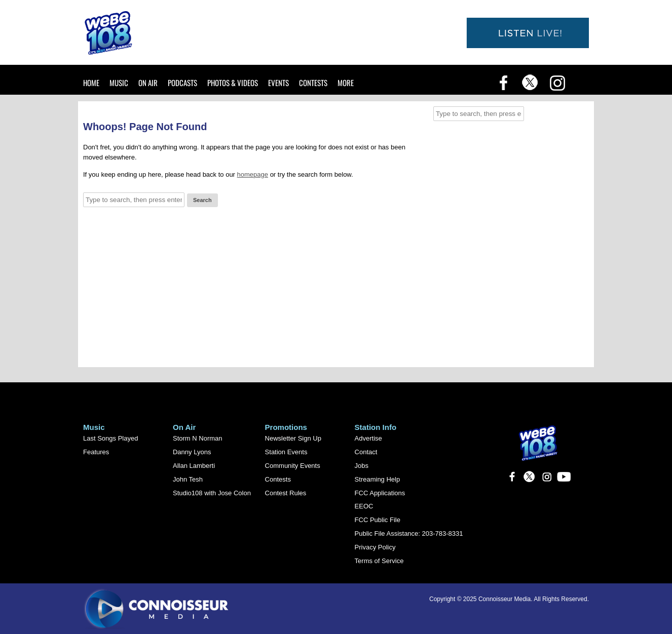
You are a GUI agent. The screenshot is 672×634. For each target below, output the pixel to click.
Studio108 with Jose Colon (212, 493)
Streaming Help (378, 479)
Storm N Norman (198, 438)
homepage (253, 174)
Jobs (362, 466)
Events (278, 83)
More (346, 83)
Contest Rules (286, 493)
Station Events (286, 452)
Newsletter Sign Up (293, 438)
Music (119, 83)
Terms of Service (379, 561)
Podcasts (182, 83)
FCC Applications (380, 493)
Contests (313, 83)
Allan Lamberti (194, 466)
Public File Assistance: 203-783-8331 (409, 533)
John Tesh (188, 479)
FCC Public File (378, 520)
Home (91, 83)
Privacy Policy (375, 547)
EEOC (364, 506)
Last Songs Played (110, 438)
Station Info (376, 427)
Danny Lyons (192, 452)
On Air (148, 83)
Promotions (286, 427)
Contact (366, 452)
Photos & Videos (233, 83)
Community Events (293, 466)
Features (96, 452)
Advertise (368, 438)
